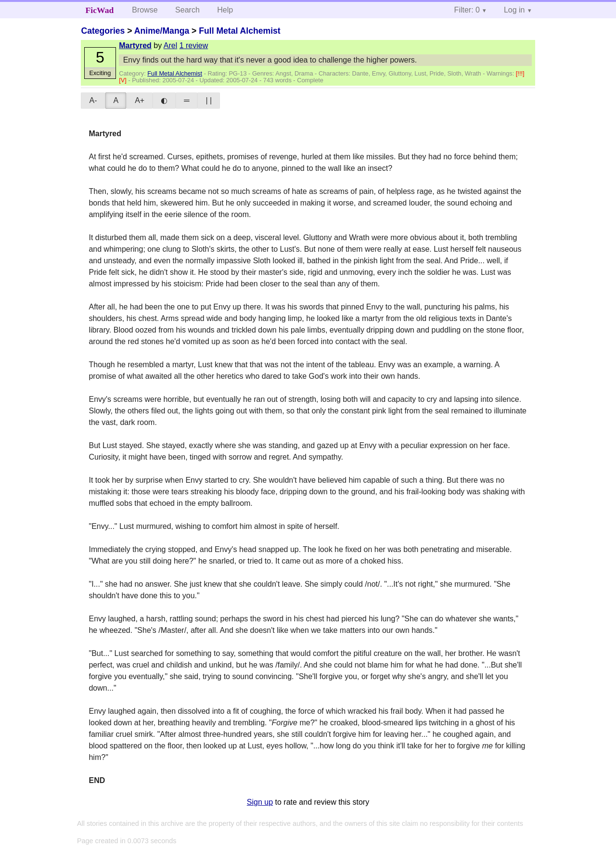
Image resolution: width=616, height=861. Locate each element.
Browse (145, 10)
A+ (140, 100)
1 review (194, 45)
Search (187, 10)
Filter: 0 (467, 10)
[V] (123, 80)
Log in (514, 10)
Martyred (135, 45)
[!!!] (520, 73)
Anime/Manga (162, 31)
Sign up (260, 802)
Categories (103, 31)
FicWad (100, 10)
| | (209, 100)
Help (225, 10)
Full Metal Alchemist (239, 31)
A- (93, 100)
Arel (170, 45)
